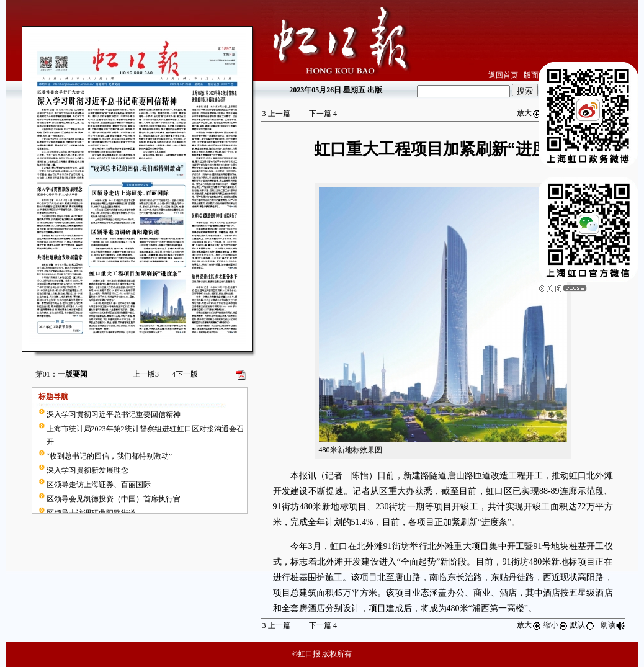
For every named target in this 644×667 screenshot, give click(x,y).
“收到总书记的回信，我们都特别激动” (110, 456)
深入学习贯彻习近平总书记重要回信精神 (114, 414)
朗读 (613, 625)
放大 (529, 113)
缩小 (556, 625)
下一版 (185, 374)
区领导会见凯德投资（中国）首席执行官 (114, 499)
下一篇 (323, 114)
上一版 (146, 374)
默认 (583, 625)
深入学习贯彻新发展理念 (87, 470)
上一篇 (276, 114)
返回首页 (503, 75)
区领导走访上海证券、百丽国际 (99, 485)
